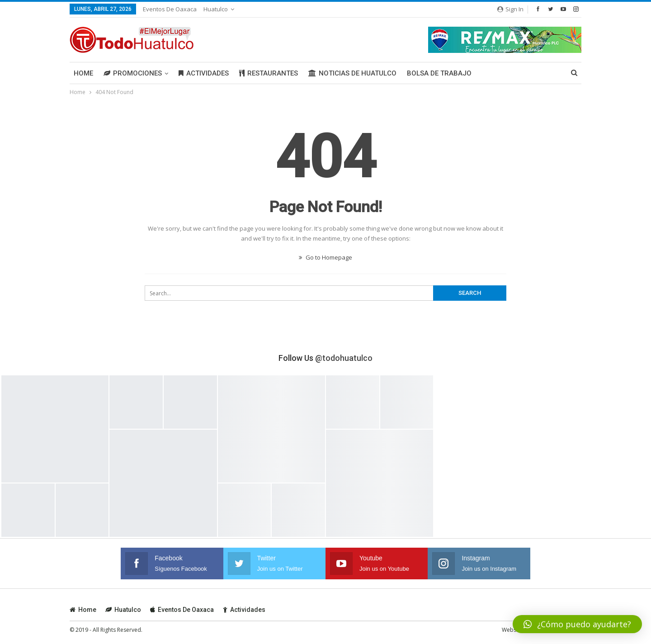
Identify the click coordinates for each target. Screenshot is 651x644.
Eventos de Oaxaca (170, 9)
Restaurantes (269, 73)
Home (83, 73)
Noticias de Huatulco (352, 73)
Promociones (133, 73)
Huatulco (216, 9)
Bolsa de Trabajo (439, 73)
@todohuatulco (344, 358)
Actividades (204, 73)
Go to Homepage (325, 257)
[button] (577, 624)
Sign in (510, 9)
